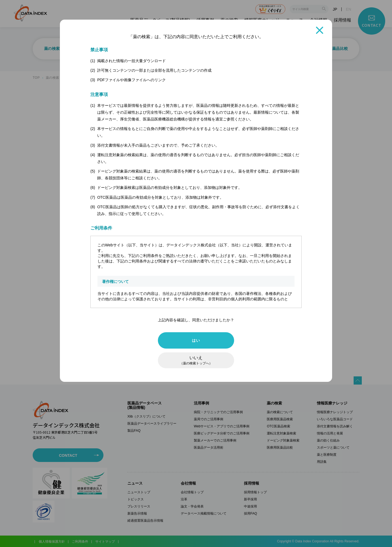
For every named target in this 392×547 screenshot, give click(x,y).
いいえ (196, 360)
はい (196, 340)
